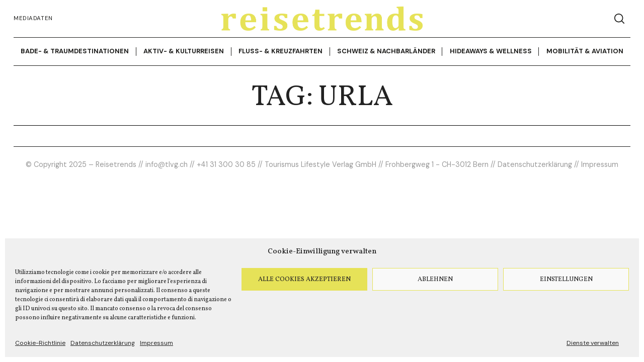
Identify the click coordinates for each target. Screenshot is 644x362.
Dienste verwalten (593, 343)
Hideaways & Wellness (491, 51)
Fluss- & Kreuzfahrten (280, 51)
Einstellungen (566, 280)
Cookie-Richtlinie (40, 343)
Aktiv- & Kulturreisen (184, 51)
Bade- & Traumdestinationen (75, 51)
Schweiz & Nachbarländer (386, 51)
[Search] (619, 19)
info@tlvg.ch (167, 164)
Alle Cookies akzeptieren (304, 280)
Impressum (156, 343)
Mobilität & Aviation (585, 51)
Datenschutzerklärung (103, 343)
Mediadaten (33, 18)
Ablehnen (435, 280)
